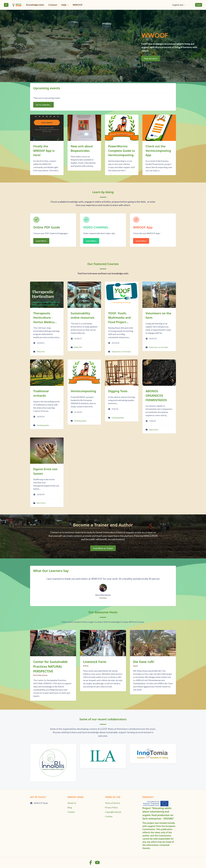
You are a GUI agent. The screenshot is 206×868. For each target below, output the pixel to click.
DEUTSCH (41, 503)
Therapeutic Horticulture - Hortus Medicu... (45, 318)
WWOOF (78, 5)
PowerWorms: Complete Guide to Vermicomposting (122, 151)
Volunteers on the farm (121, 352)
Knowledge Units (35, 5)
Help (64, 5)
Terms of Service (112, 803)
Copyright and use (113, 812)
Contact (53, 5)
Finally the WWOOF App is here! (44, 151)
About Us (72, 803)
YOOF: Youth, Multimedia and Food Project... (119, 318)
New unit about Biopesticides (82, 148)
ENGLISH (41, 352)
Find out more (151, 58)
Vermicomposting (83, 391)
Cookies (109, 816)
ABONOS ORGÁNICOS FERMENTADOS (156, 395)
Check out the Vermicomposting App (158, 151)
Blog (70, 807)
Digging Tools (118, 391)
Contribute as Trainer (103, 548)
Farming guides (43, 425)
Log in (199, 5)
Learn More (41, 241)
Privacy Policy (111, 807)
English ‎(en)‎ (178, 5)
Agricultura (154, 430)
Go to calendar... (43, 105)
